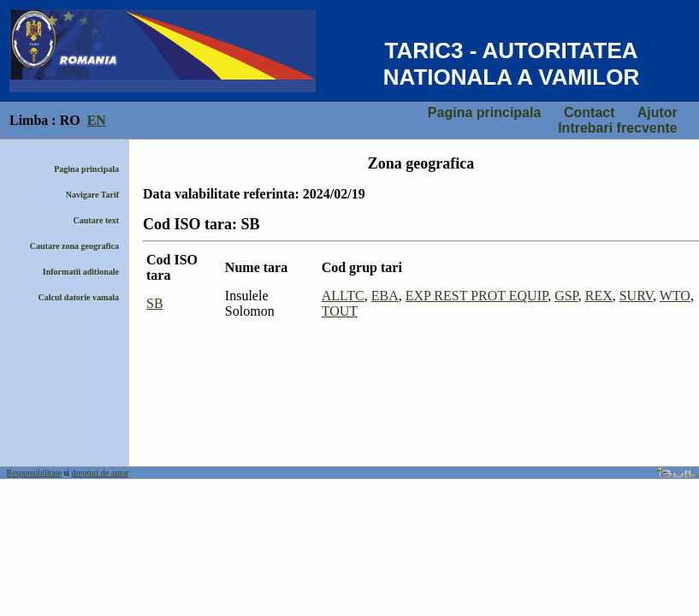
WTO (675, 296)
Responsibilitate (34, 473)
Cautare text (96, 220)
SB (155, 303)
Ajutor (658, 113)
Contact (589, 113)
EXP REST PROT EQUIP (477, 296)
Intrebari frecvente (618, 128)
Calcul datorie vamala (79, 297)
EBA (385, 296)
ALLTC (343, 296)
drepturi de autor (101, 473)
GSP (566, 296)
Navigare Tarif (92, 195)
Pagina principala (484, 113)
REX (599, 296)
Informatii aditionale (81, 272)
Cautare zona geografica (74, 246)
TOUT (340, 311)
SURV (636, 296)
